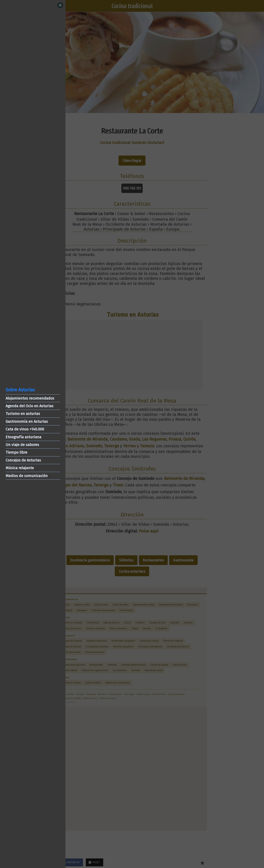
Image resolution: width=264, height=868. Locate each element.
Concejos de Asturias (23, 460)
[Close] (60, 5)
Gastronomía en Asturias (27, 421)
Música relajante (20, 468)
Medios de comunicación (27, 476)
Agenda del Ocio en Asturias (30, 406)
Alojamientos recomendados (30, 398)
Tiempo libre (16, 452)
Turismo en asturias (23, 414)
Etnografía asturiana (23, 437)
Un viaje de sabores (22, 445)
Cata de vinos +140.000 (25, 429)
